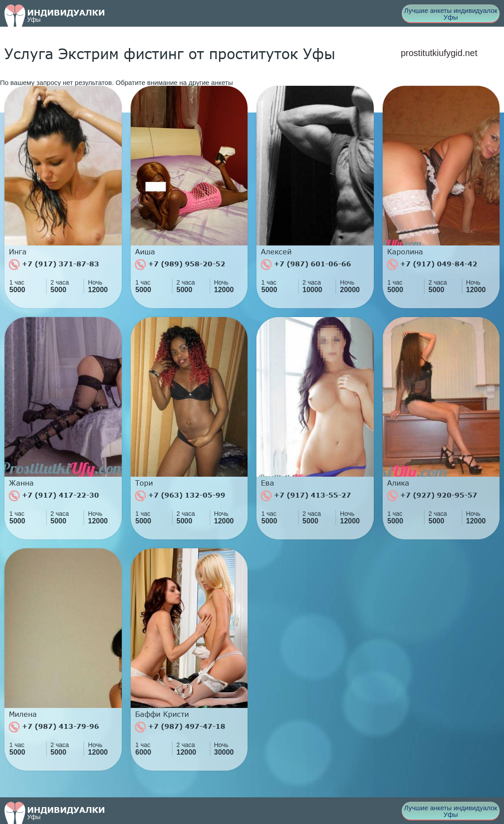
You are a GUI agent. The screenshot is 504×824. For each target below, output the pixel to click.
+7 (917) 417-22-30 (54, 496)
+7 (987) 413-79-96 (54, 727)
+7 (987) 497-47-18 (180, 727)
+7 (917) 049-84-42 (432, 265)
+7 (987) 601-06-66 (306, 265)
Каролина (405, 252)
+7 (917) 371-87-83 (54, 265)
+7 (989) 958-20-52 (180, 265)
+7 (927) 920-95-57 (432, 496)
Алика (398, 483)
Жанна (21, 483)
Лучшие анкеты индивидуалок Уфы (451, 14)
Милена (23, 714)
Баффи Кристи (162, 714)
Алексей (276, 252)
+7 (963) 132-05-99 (180, 496)
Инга (18, 252)
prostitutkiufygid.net (439, 53)
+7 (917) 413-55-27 (306, 496)
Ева (268, 483)
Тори (144, 483)
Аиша (145, 252)
